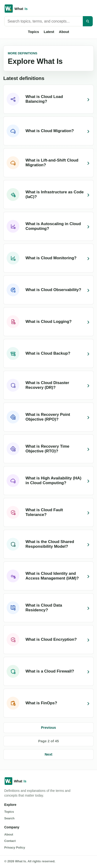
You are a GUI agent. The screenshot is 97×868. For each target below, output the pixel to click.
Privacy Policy (15, 847)
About (64, 32)
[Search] (88, 21)
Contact (10, 841)
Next (48, 754)
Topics (33, 32)
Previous (48, 727)
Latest (49, 32)
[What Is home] (48, 9)
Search (9, 818)
